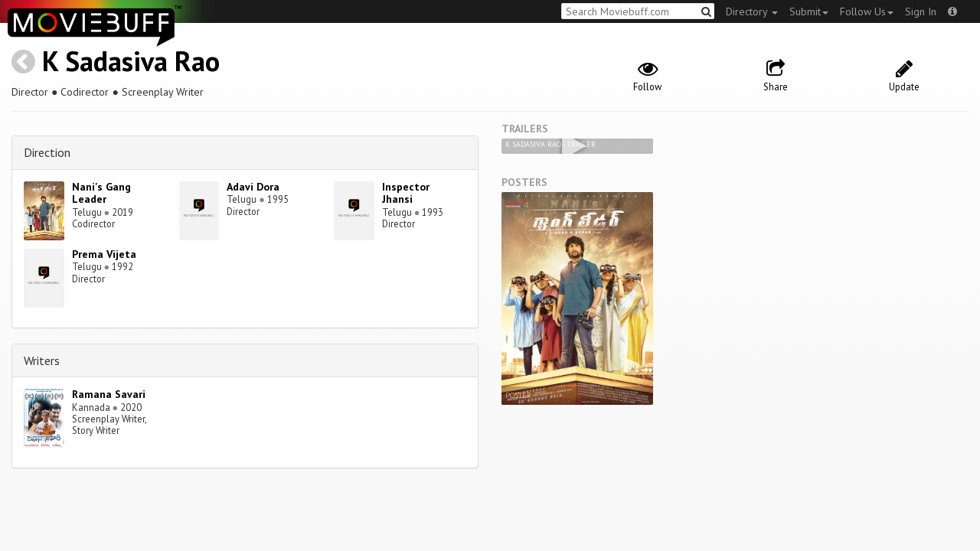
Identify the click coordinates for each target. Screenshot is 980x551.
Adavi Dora (253, 187)
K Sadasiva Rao (131, 61)
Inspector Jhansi (406, 193)
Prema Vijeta (104, 254)
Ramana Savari (109, 394)
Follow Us (867, 11)
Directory (752, 11)
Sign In (921, 11)
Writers (42, 360)
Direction (47, 152)
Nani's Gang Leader (101, 193)
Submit (809, 11)
